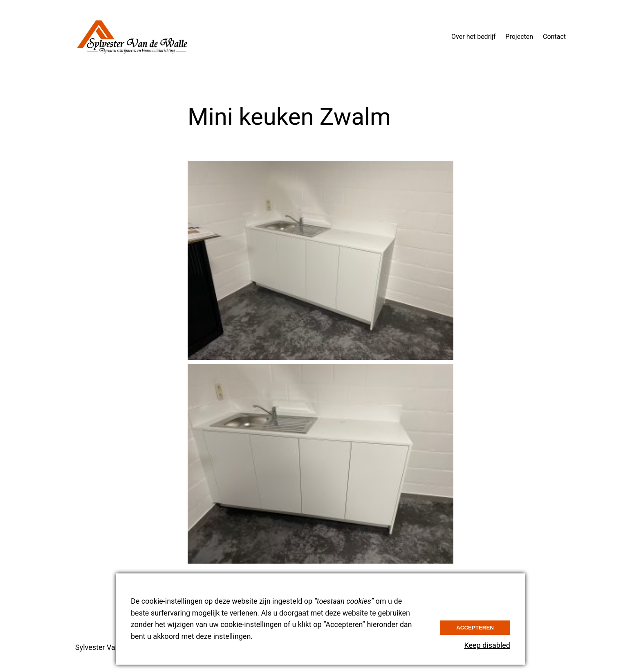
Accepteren (475, 628)
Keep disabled (487, 645)
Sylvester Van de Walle (112, 647)
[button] (320, 261)
